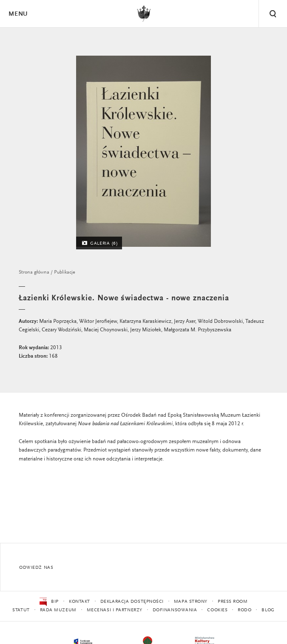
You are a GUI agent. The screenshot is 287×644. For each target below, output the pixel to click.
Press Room (233, 602)
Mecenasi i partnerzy (115, 610)
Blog (268, 610)
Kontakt (80, 602)
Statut (21, 610)
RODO (244, 610)
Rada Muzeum (58, 610)
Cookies (217, 610)
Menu (18, 14)
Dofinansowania (175, 610)
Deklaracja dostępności (132, 602)
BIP (49, 602)
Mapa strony (191, 602)
